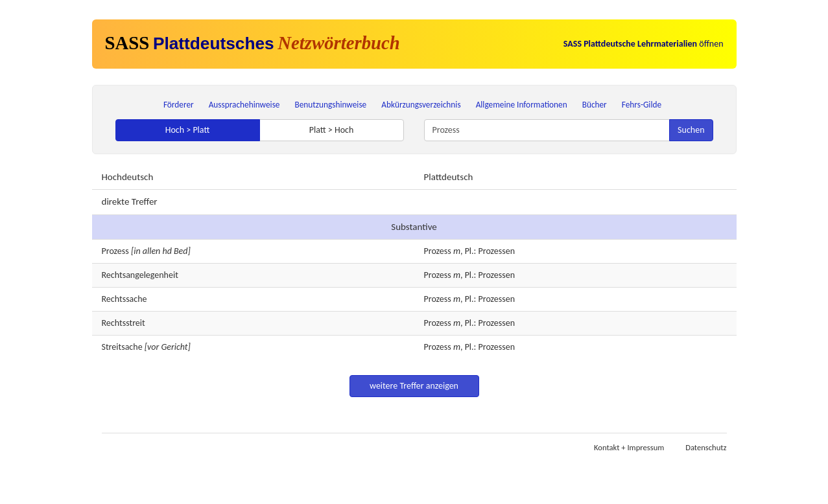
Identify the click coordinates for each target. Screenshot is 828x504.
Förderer (179, 105)
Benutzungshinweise (331, 105)
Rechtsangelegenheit (140, 275)
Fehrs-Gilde (642, 105)
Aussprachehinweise (244, 105)
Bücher (595, 105)
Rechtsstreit (124, 323)
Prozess (115, 251)
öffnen (644, 44)
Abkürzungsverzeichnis (421, 105)
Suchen (691, 130)
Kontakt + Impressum (629, 447)
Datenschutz (706, 447)
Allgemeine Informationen (522, 105)
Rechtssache (124, 299)
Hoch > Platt (188, 130)
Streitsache (122, 347)
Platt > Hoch (332, 130)
